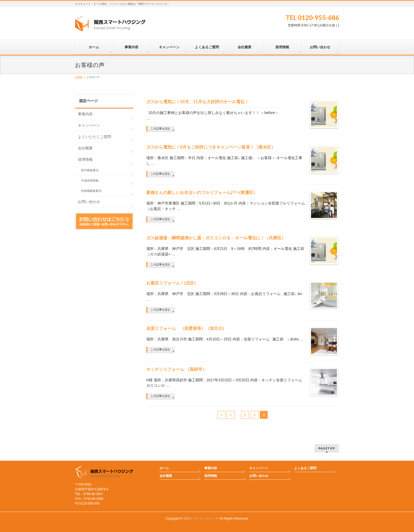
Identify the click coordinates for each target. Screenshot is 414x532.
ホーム (164, 468)
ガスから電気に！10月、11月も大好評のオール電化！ (197, 102)
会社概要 (85, 148)
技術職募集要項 (91, 191)
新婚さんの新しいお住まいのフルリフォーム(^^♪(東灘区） (202, 193)
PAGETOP (327, 448)
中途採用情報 (90, 180)
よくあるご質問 (305, 468)
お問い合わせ (89, 202)
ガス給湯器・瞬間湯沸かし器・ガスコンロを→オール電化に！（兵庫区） (216, 238)
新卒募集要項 (90, 170)
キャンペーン (89, 125)
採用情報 (85, 159)
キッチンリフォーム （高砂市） (178, 369)
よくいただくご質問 (95, 137)
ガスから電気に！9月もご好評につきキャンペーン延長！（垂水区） (211, 147)
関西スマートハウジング (201, 519)
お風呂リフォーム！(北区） (172, 283)
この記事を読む (160, 129)
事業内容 (85, 114)
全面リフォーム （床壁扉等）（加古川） (189, 328)
